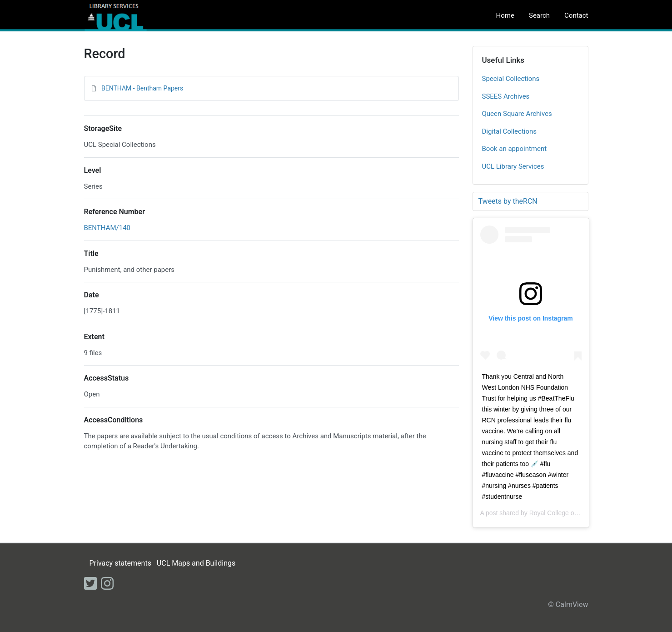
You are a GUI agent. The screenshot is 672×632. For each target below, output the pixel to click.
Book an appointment (515, 149)
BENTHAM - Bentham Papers (142, 88)
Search (539, 15)
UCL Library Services (513, 166)
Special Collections (511, 79)
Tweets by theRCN (508, 201)
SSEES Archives (506, 96)
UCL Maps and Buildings (196, 563)
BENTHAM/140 (107, 228)
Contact (576, 15)
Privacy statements (120, 563)
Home (505, 15)
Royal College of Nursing (565, 513)
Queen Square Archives (517, 114)
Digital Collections (510, 131)
